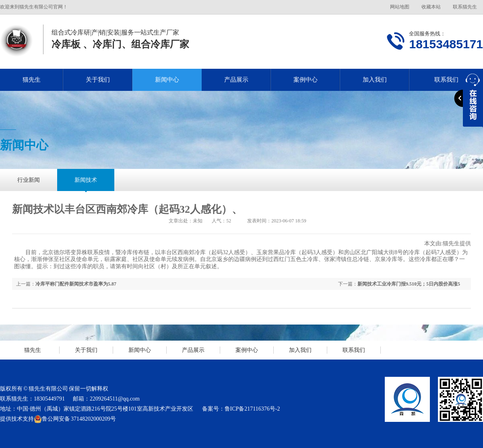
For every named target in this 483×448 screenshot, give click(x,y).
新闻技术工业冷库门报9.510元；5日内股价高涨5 (409, 284)
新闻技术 (86, 180)
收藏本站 (431, 7)
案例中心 (305, 80)
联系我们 (354, 350)
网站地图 (400, 7)
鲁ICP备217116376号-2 (252, 409)
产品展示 (236, 80)
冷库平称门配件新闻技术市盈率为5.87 (76, 284)
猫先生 (32, 80)
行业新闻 (29, 180)
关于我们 (98, 80)
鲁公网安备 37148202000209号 (75, 419)
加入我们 (375, 80)
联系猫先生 (465, 7)
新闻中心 (167, 80)
